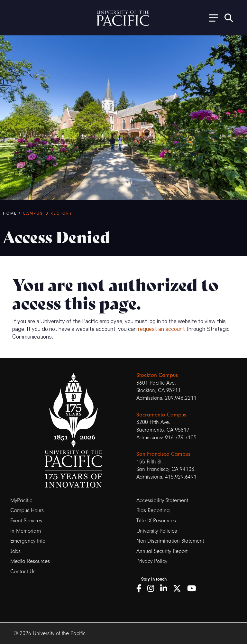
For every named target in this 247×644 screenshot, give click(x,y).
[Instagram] (153, 589)
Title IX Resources (156, 521)
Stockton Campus (157, 375)
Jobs (15, 551)
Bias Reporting (153, 510)
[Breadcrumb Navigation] (122, 213)
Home (10, 213)
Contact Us (23, 571)
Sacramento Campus (161, 415)
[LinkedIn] (166, 589)
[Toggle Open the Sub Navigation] (211, 18)
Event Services (26, 521)
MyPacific (21, 500)
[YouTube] (194, 589)
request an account (161, 328)
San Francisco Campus (163, 454)
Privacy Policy (152, 561)
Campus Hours (27, 510)
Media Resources (30, 561)
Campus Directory (48, 213)
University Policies (157, 531)
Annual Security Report (162, 551)
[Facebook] (141, 589)
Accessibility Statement (162, 500)
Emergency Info (28, 541)
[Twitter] (179, 589)
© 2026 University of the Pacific (50, 633)
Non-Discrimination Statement (170, 541)
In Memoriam (26, 531)
